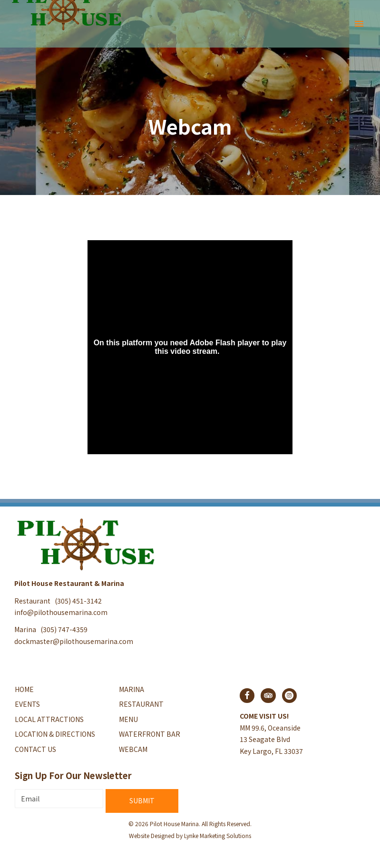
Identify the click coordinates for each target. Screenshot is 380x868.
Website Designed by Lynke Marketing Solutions (190, 835)
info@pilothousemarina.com (61, 612)
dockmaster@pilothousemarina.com (74, 641)
